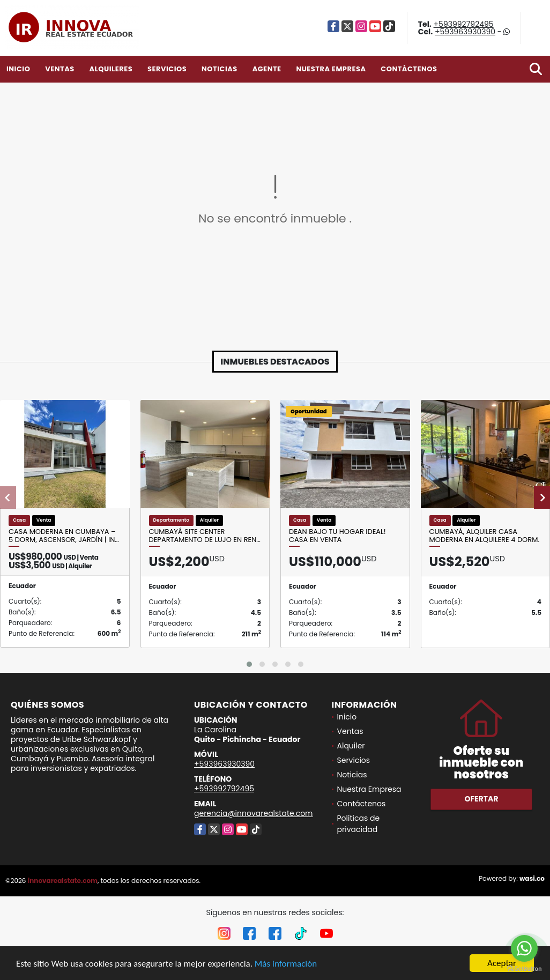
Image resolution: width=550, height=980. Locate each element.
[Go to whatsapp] (524, 948)
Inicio (18, 69)
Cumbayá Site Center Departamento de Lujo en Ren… (205, 536)
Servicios (167, 69)
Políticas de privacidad (359, 824)
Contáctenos (409, 69)
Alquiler (351, 746)
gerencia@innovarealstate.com (254, 813)
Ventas (60, 69)
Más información (286, 964)
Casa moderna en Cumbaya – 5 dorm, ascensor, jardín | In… (64, 536)
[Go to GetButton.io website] (524, 969)
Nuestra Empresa (331, 69)
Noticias (220, 69)
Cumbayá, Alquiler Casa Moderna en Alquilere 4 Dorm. (485, 536)
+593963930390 (465, 32)
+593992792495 (464, 24)
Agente (267, 69)
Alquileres (111, 69)
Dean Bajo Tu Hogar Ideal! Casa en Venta (337, 536)
